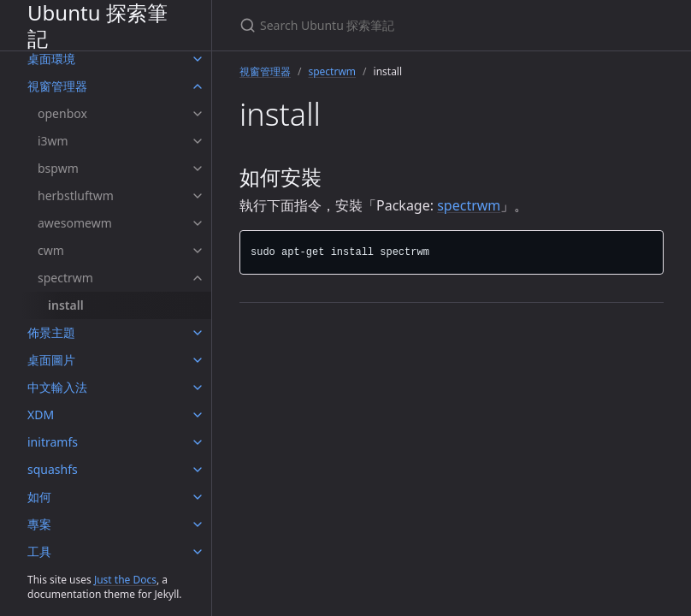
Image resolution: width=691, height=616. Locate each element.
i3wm (53, 141)
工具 (39, 551)
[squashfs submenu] (198, 470)
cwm (51, 250)
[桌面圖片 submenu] (198, 360)
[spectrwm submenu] (198, 278)
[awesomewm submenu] (198, 223)
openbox (62, 113)
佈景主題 (51, 332)
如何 (39, 497)
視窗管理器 (57, 86)
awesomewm (75, 223)
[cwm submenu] (198, 251)
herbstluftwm (76, 195)
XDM (41, 415)
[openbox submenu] (198, 114)
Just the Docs (125, 580)
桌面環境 (51, 59)
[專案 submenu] (198, 524)
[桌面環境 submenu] (198, 59)
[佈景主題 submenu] (198, 333)
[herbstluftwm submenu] (198, 196)
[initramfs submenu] (198, 442)
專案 (39, 524)
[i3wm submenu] (198, 141)
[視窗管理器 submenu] (198, 86)
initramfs (53, 442)
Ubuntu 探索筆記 (97, 25)
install (66, 305)
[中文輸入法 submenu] (198, 388)
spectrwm (65, 278)
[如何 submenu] (198, 497)
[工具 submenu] (198, 552)
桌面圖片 (51, 360)
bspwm (58, 168)
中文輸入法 (57, 387)
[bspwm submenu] (198, 169)
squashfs (53, 469)
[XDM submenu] (198, 415)
